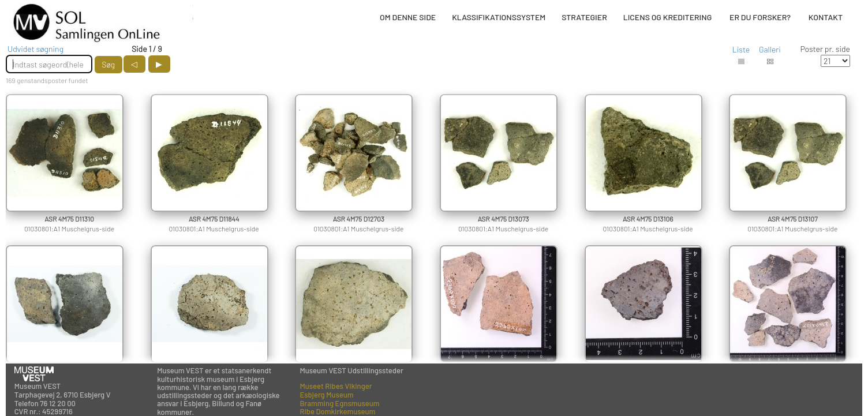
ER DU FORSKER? (760, 17)
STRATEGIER (584, 17)
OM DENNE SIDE (408, 17)
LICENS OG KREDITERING (668, 17)
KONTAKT (826, 17)
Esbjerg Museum (326, 395)
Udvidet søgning (35, 49)
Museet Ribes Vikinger (336, 386)
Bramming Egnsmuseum (339, 403)
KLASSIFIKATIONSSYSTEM (499, 17)
